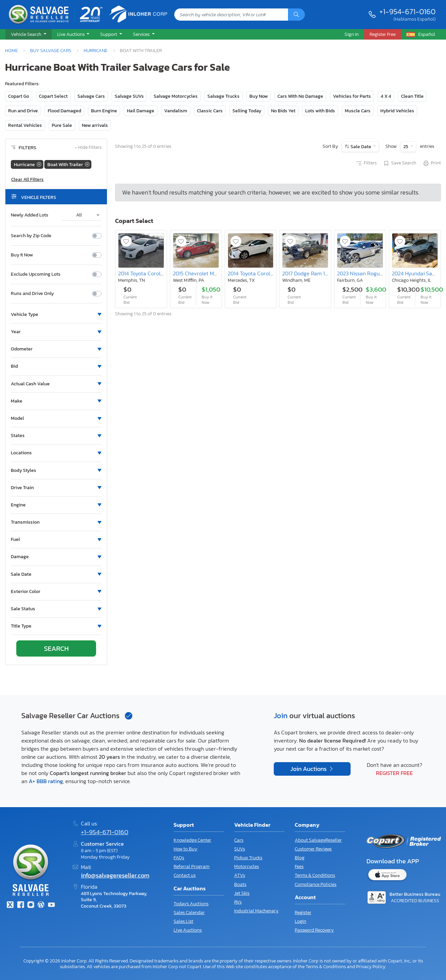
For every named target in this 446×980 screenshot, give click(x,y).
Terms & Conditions (315, 875)
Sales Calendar (189, 913)
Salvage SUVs (129, 96)
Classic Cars (210, 111)
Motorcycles (247, 867)
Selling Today (247, 111)
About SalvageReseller (318, 840)
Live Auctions (188, 930)
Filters (366, 163)
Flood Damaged (64, 111)
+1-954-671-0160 (407, 12)
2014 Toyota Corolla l (143, 273)
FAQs (179, 858)
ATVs (240, 875)
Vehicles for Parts (352, 96)
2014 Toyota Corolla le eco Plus (264, 273)
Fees (299, 867)
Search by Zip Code (31, 236)
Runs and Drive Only (32, 294)
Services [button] (142, 34)
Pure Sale (62, 125)
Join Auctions (309, 769)
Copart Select (53, 96)
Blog (300, 858)
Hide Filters (88, 148)
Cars (239, 840)
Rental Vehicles (25, 125)
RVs (238, 902)
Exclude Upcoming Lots (36, 274)
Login (300, 921)
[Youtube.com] (51, 905)
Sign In (352, 34)
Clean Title (412, 96)
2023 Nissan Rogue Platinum (371, 273)
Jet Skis (242, 893)
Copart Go (19, 96)
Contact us (185, 875)
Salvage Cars (91, 96)
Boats (240, 884)
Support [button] (109, 34)
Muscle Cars (358, 111)
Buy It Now (22, 255)
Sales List (183, 921)
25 (406, 147)
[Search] (296, 15)
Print (432, 163)
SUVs (240, 849)
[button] (29, 35)
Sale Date (361, 147)
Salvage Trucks (224, 96)
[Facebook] (20, 905)
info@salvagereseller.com (115, 875)
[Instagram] (31, 905)
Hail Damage (141, 111)
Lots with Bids (320, 111)
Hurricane (96, 50)
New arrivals (95, 125)
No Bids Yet (283, 111)
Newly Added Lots (30, 215)
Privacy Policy (371, 966)
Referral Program (192, 867)
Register (303, 913)
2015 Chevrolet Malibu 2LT (204, 273)
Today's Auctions (191, 904)
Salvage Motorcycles (176, 96)
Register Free (394, 773)
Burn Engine (104, 111)
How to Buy (185, 849)
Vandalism (176, 111)
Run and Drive (23, 111)
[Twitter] (10, 905)
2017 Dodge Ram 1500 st (311, 273)
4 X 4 (386, 96)
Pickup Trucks (248, 858)
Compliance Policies (316, 884)
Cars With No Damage (300, 96)
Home (12, 50)
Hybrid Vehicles (397, 111)
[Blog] (41, 905)
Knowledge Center (192, 840)
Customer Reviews (313, 849)
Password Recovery (314, 930)
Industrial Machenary (256, 911)
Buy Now (259, 96)
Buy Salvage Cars (51, 50)
